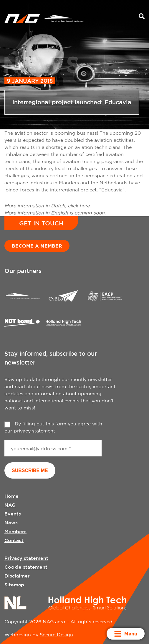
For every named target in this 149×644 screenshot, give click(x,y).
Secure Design (56, 635)
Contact (14, 540)
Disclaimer (17, 576)
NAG (10, 505)
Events (13, 514)
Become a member (37, 246)
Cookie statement (26, 567)
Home (11, 496)
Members (15, 531)
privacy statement (34, 431)
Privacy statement (26, 558)
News (11, 523)
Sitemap (14, 585)
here (85, 206)
